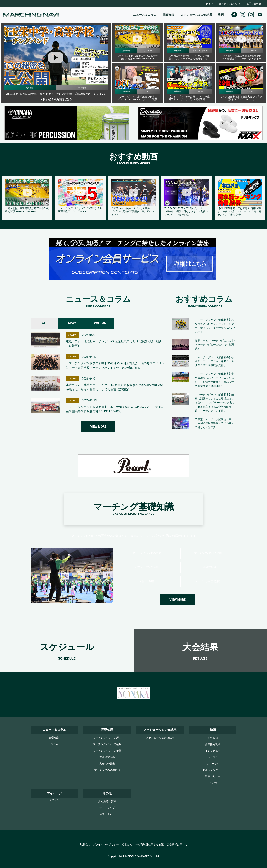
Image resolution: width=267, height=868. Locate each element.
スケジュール (67, 647)
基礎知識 (169, 15)
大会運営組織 (208, 567)
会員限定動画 (213, 744)
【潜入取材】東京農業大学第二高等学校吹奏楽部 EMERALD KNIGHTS (27, 210)
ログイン (208, 4)
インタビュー (213, 751)
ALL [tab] (44, 323)
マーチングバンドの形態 (107, 751)
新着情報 (54, 738)
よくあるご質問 (107, 801)
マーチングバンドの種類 (208, 553)
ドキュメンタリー (213, 770)
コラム (54, 744)
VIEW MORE (98, 427)
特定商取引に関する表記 (149, 845)
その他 (213, 783)
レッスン (213, 757)
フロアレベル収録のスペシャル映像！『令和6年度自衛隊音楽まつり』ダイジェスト (133, 211)
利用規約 (85, 845)
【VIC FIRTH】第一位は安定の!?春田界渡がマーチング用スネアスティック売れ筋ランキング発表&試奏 (240, 211)
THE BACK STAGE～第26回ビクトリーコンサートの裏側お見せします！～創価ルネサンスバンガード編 (186, 211)
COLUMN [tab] (100, 323)
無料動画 (213, 738)
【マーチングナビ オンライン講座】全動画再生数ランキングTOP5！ (80, 210)
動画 (221, 15)
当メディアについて (230, 4)
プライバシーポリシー (106, 845)
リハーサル (213, 764)
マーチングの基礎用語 (208, 581)
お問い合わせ (254, 4)
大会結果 (200, 647)
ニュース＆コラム (145, 15)
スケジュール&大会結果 (196, 15)
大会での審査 (147, 581)
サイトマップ (107, 808)
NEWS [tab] (72, 323)
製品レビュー (213, 776)
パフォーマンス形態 (147, 567)
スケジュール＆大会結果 (160, 738)
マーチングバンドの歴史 (147, 553)
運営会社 (127, 845)
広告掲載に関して (177, 845)
